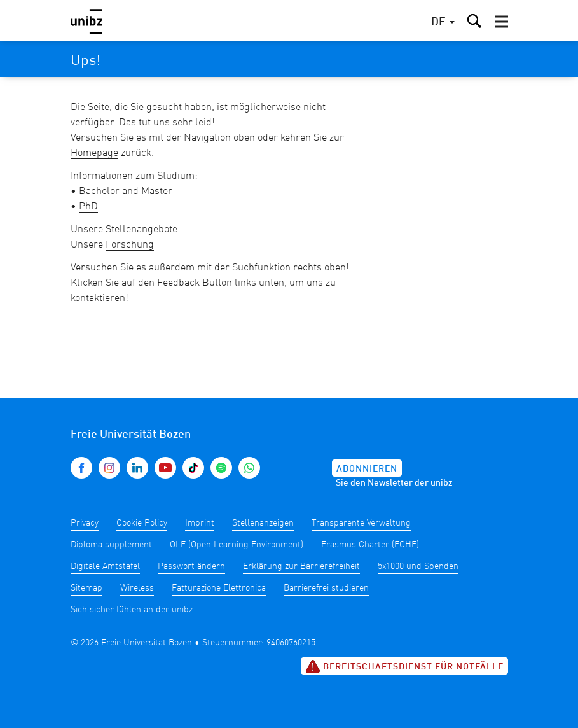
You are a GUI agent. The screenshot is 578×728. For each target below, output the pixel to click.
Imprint (200, 523)
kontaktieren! (100, 298)
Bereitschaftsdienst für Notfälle (404, 666)
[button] (502, 22)
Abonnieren (367, 469)
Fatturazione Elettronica (219, 588)
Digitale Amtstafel (105, 566)
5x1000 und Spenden (418, 566)
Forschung (130, 245)
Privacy (85, 523)
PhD (88, 207)
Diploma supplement (111, 545)
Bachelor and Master (126, 192)
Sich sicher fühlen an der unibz (132, 610)
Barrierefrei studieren (326, 588)
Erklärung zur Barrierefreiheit (301, 566)
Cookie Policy (142, 523)
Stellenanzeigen (263, 523)
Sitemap (86, 588)
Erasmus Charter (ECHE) (370, 545)
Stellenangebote (141, 230)
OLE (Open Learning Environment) (237, 545)
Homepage (94, 153)
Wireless (137, 588)
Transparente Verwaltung (361, 523)
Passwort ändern (191, 566)
